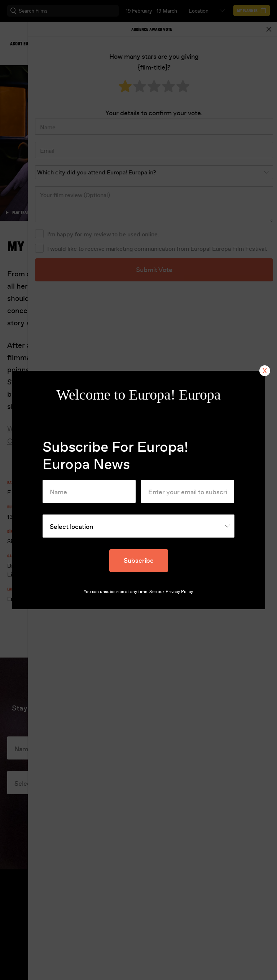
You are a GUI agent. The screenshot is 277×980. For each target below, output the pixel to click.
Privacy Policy (179, 592)
